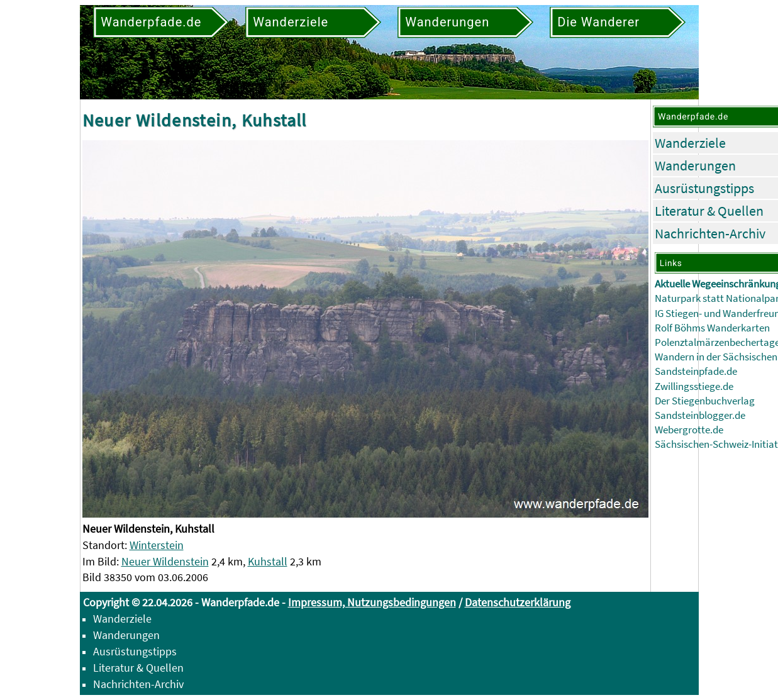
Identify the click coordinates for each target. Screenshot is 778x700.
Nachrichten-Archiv (710, 233)
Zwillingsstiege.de (694, 386)
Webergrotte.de (689, 430)
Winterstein (157, 545)
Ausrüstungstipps (704, 188)
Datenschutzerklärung (518, 602)
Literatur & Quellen (709, 211)
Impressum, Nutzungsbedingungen (372, 602)
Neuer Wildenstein (165, 561)
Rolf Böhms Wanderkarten (712, 328)
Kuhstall (268, 561)
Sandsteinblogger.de (700, 415)
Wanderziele (690, 143)
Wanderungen (695, 165)
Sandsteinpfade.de (696, 371)
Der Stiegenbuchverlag (705, 401)
